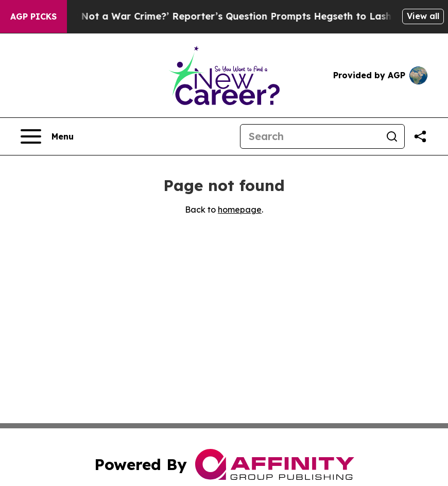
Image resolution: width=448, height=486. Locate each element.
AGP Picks (33, 16)
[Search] (310, 136)
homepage (240, 210)
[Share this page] (420, 136)
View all (423, 16)
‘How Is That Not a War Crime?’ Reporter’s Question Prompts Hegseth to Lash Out (222, 16)
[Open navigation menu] (47, 136)
